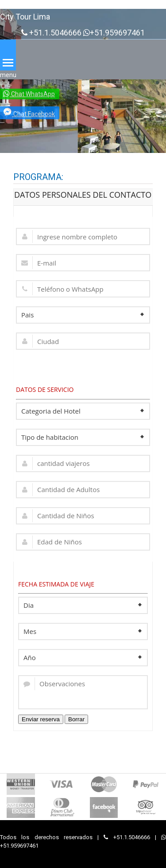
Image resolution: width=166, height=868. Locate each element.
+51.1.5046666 (51, 33)
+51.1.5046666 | (132, 837)
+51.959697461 (114, 33)
